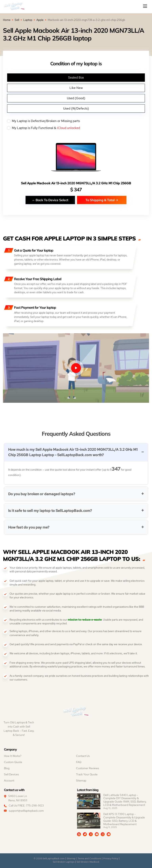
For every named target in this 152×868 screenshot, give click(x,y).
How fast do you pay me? (29, 527)
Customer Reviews (87, 768)
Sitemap (81, 781)
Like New (76, 88)
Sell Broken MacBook (88, 862)
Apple (40, 20)
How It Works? (13, 756)
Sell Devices (11, 774)
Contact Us (83, 756)
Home (7, 20)
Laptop (28, 20)
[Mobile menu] (145, 6)
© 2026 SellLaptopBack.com (49, 858)
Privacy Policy (111, 858)
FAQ (79, 762)
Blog (7, 768)
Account (9, 781)
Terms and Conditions (89, 858)
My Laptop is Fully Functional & (76, 128)
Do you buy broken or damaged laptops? (42, 494)
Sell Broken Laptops (64, 862)
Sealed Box (76, 77)
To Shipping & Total (102, 200)
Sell (17, 20)
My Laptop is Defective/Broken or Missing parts (76, 121)
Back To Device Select (50, 200)
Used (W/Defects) (76, 108)
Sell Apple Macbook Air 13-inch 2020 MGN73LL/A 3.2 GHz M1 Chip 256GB (76, 183)
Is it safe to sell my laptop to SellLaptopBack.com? (50, 511)
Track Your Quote (87, 774)
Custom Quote (13, 762)
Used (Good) (76, 98)
